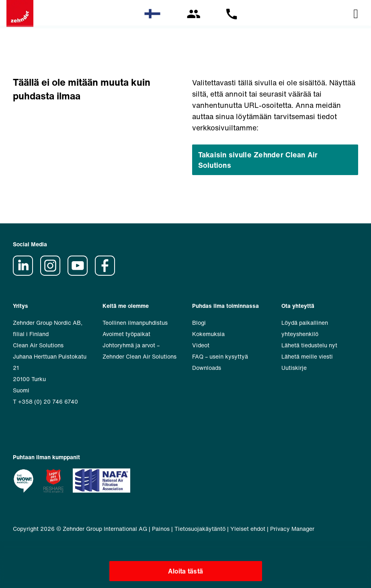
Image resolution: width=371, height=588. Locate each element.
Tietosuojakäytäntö (200, 529)
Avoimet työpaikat (126, 334)
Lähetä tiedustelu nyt (309, 345)
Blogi (199, 323)
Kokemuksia (208, 334)
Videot (201, 345)
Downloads (207, 368)
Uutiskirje (294, 368)
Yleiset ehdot (248, 529)
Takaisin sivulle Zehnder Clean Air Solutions (258, 160)
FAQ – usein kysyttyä (220, 356)
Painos (161, 529)
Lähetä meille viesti (307, 356)
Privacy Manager (292, 529)
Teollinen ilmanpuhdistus (135, 323)
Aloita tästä (185, 571)
